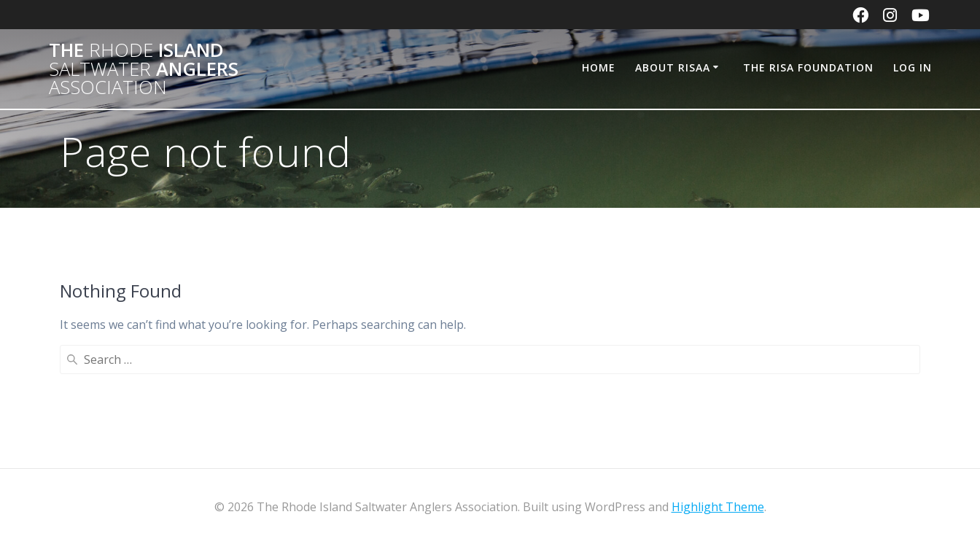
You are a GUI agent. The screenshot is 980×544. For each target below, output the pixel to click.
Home (599, 67)
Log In (913, 67)
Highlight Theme (718, 507)
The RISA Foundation (808, 67)
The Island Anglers (144, 69)
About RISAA (673, 67)
